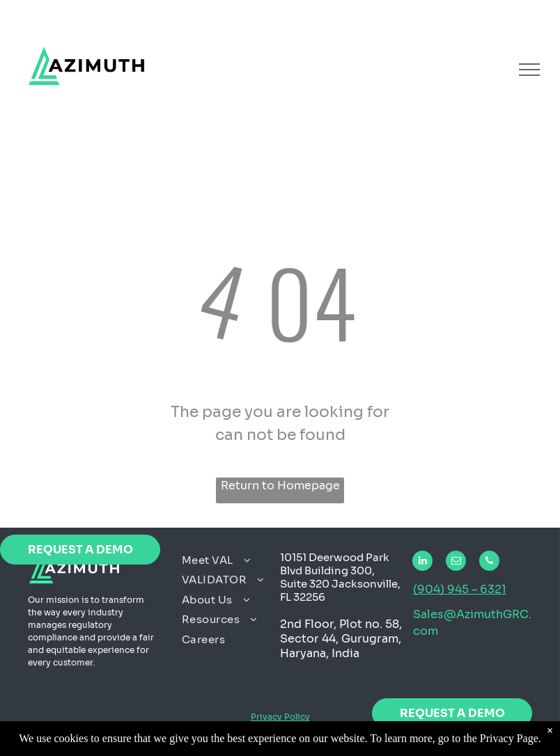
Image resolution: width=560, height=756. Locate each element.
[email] (456, 562)
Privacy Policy (280, 717)
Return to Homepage (280, 486)
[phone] (489, 562)
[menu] (529, 70)
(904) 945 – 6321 (460, 589)
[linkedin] (422, 562)
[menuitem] (226, 561)
